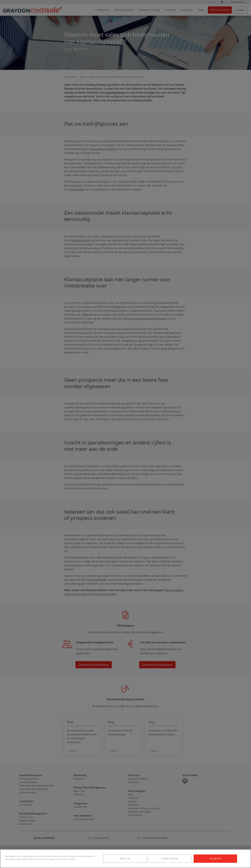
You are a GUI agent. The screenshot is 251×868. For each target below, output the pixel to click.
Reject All (125, 858)
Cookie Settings (170, 858)
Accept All (215, 858)
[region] (125, 859)
